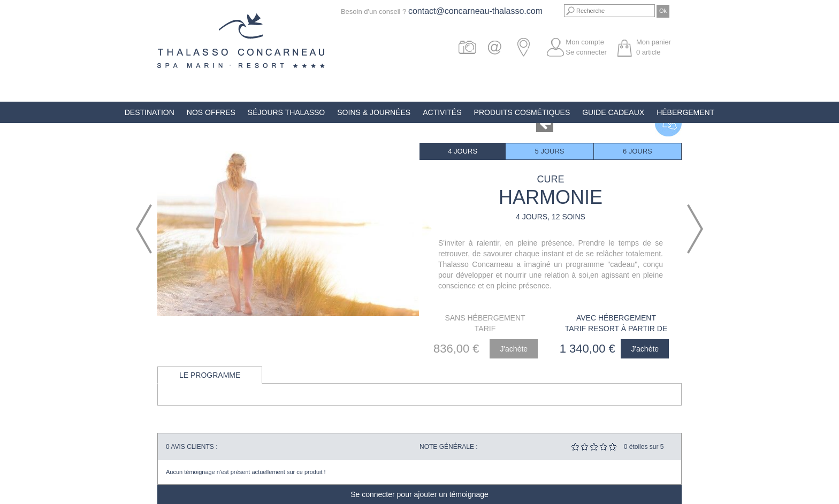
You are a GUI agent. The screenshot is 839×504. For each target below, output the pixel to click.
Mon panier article (654, 47)
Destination (150, 112)
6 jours (638, 151)
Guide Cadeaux (613, 112)
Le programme (210, 375)
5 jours (550, 151)
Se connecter (586, 52)
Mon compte (585, 42)
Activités (442, 112)
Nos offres (211, 112)
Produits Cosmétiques (522, 112)
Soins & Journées (374, 112)
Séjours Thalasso (286, 112)
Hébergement (685, 112)
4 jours (463, 151)
